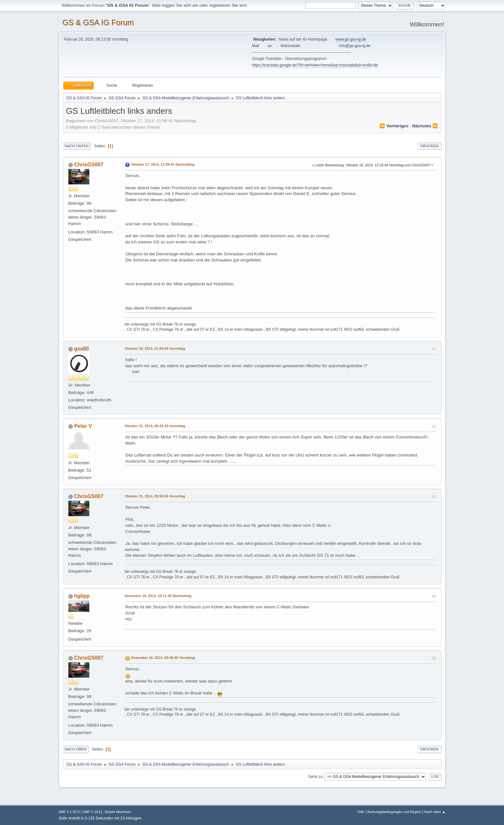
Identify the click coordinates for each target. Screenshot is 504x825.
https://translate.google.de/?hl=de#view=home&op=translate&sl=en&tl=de (315, 65)
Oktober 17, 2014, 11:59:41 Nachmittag (163, 164)
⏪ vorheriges (394, 126)
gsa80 (81, 349)
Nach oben (76, 749)
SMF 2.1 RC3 (69, 812)
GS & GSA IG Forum (98, 22)
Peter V (83, 426)
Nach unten (77, 146)
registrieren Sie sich (228, 5)
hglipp (82, 596)
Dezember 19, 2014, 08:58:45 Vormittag (163, 658)
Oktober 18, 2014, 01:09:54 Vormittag (155, 349)
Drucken (430, 146)
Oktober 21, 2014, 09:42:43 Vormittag (155, 426)
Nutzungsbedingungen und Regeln (394, 812)
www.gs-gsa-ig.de (351, 39)
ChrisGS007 (89, 165)
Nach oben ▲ (435, 812)
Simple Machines (118, 812)
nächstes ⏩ (425, 126)
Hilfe (361, 812)
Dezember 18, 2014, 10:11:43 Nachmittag (158, 596)
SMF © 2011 (93, 812)
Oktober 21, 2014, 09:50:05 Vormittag (155, 496)
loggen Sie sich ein (180, 5)
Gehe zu (315, 777)
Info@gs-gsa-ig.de (355, 46)
